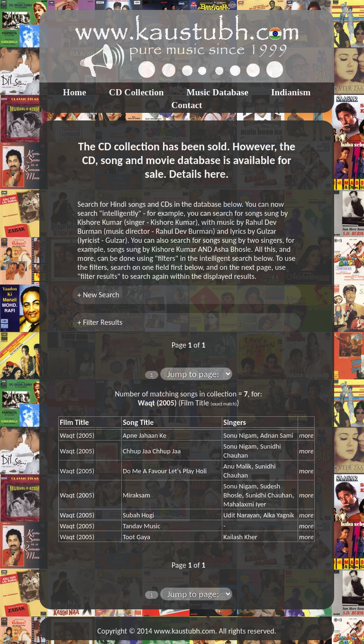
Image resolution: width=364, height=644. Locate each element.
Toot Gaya (136, 537)
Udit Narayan (241, 515)
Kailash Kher (240, 537)
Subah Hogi (138, 515)
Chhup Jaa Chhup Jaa (152, 451)
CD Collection (136, 92)
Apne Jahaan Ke (145, 435)
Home (75, 92)
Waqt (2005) (77, 435)
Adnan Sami (277, 435)
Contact (187, 105)
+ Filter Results (100, 322)
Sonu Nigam (240, 435)
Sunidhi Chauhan (269, 495)
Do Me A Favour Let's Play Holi (165, 471)
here (215, 174)
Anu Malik (237, 466)
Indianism (291, 92)
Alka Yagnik (278, 515)
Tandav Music (141, 526)
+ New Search (98, 295)
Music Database (217, 92)
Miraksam (136, 495)
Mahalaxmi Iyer (245, 504)
